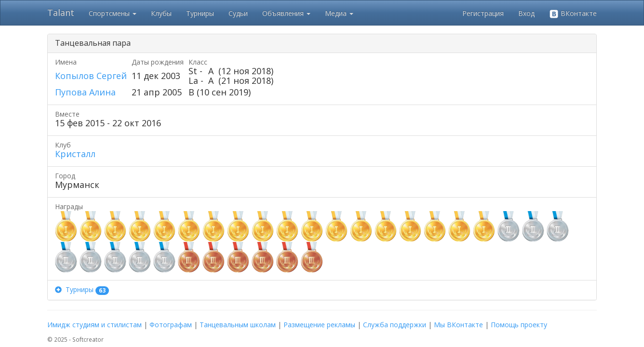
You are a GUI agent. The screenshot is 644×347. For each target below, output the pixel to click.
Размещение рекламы (319, 325)
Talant (61, 13)
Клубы (161, 13)
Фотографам (171, 325)
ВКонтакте (573, 14)
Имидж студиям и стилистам (94, 325)
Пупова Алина (85, 92)
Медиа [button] (339, 13)
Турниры (200, 13)
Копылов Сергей (91, 76)
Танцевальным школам (238, 325)
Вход (526, 13)
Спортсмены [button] (113, 13)
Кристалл (75, 154)
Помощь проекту (519, 325)
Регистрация (483, 13)
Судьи (238, 13)
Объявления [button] (286, 13)
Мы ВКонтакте (458, 325)
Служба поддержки (395, 325)
